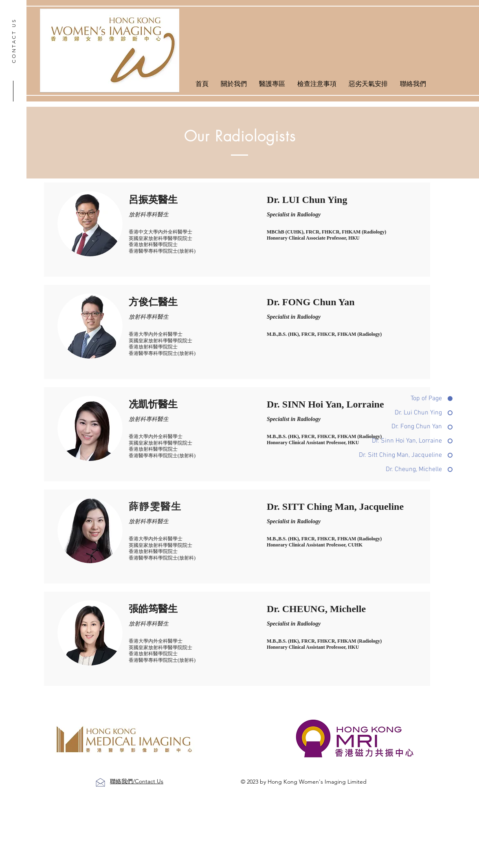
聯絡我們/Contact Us (137, 781)
